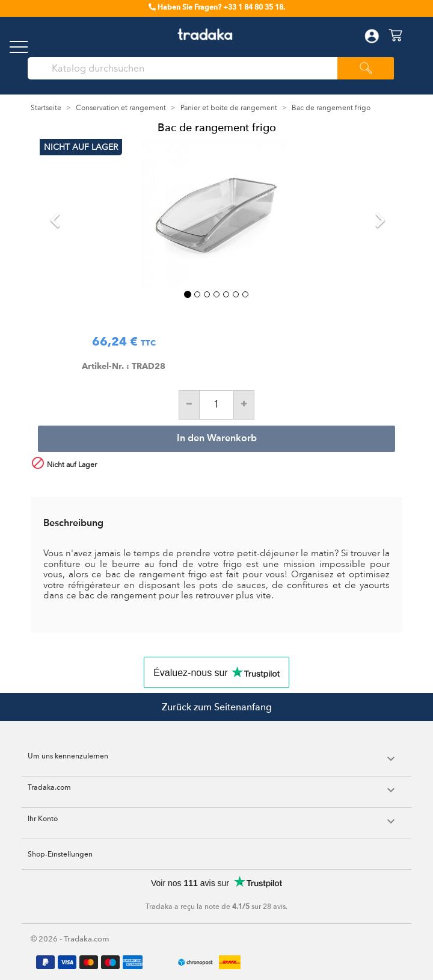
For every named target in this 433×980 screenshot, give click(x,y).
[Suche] (188, 69)
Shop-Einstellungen (60, 854)
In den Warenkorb (217, 439)
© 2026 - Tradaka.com (70, 939)
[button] (66, 214)
